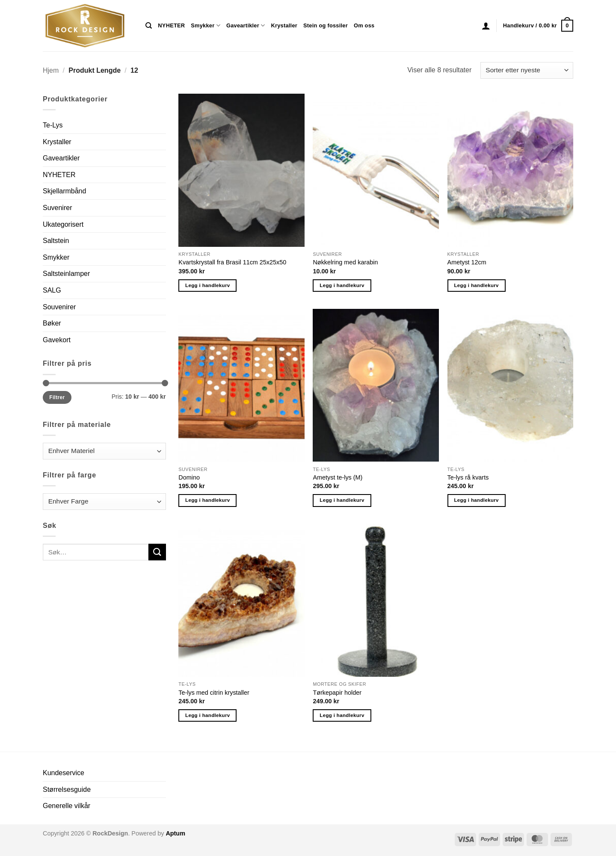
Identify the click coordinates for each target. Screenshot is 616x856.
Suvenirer (57, 208)
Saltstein (56, 241)
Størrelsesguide (67, 789)
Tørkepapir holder (337, 693)
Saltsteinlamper (66, 274)
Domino (189, 477)
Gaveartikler (246, 25)
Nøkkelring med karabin (345, 262)
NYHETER (171, 25)
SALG (52, 290)
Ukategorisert (63, 224)
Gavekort (57, 340)
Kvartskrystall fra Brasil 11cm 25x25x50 (232, 262)
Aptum (175, 833)
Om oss (364, 25)
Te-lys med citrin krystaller (214, 693)
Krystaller (284, 25)
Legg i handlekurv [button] (207, 285)
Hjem (51, 70)
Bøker (52, 323)
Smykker (206, 25)
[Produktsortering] (527, 70)
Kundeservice (64, 773)
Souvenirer (59, 307)
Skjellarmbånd (64, 191)
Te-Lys (53, 125)
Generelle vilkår (67, 806)
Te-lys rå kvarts (468, 477)
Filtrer (57, 397)
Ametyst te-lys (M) (338, 477)
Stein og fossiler (326, 25)
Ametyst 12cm (467, 262)
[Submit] (157, 552)
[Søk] (149, 26)
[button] (486, 26)
